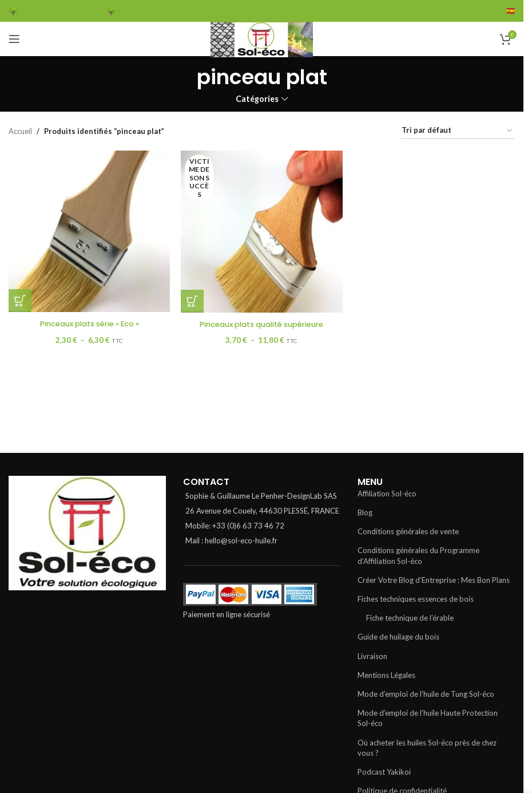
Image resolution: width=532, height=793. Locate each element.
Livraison (372, 656)
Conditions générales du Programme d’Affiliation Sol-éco (418, 555)
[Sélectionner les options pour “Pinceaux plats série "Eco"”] (20, 301)
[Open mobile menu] (14, 39)
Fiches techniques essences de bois (416, 599)
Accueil (20, 131)
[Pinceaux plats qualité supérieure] (262, 231)
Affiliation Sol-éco (387, 494)
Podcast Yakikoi (384, 772)
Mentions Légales (386, 675)
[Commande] (458, 131)
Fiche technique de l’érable (410, 618)
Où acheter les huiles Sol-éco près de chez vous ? (427, 748)
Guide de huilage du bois (398, 637)
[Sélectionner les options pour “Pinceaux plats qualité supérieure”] (193, 301)
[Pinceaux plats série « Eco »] (89, 231)
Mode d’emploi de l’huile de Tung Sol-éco (426, 694)
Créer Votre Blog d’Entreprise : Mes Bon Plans (434, 580)
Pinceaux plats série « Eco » (89, 324)
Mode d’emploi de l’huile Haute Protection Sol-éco (428, 718)
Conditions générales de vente (408, 531)
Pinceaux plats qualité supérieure (261, 324)
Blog (365, 512)
